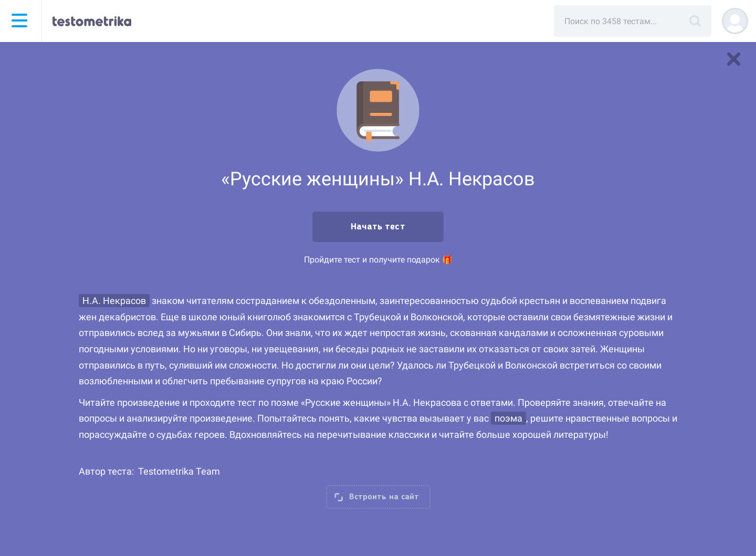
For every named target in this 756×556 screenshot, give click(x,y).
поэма (508, 418)
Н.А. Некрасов (114, 301)
